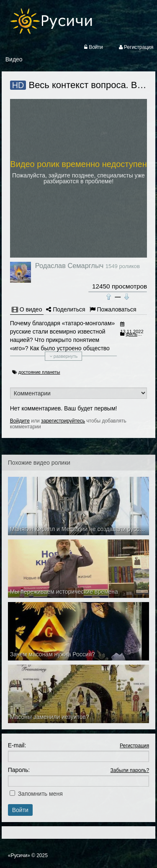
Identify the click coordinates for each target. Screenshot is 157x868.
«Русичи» (19, 855)
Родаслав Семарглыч (69, 266)
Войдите (20, 421)
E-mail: (17, 745)
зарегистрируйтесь (63, 421)
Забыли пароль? (130, 770)
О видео (27, 309)
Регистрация (134, 746)
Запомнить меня (40, 794)
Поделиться (66, 309)
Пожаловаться (113, 309)
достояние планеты (39, 372)
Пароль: (19, 770)
